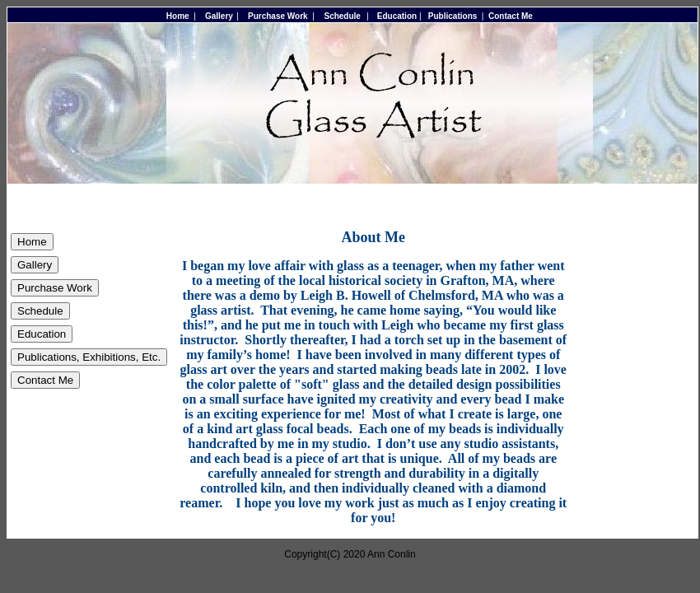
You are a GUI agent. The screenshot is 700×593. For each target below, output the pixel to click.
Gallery (219, 16)
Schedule (342, 16)
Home (178, 16)
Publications (453, 16)
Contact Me (511, 16)
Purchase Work (278, 16)
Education (397, 16)
